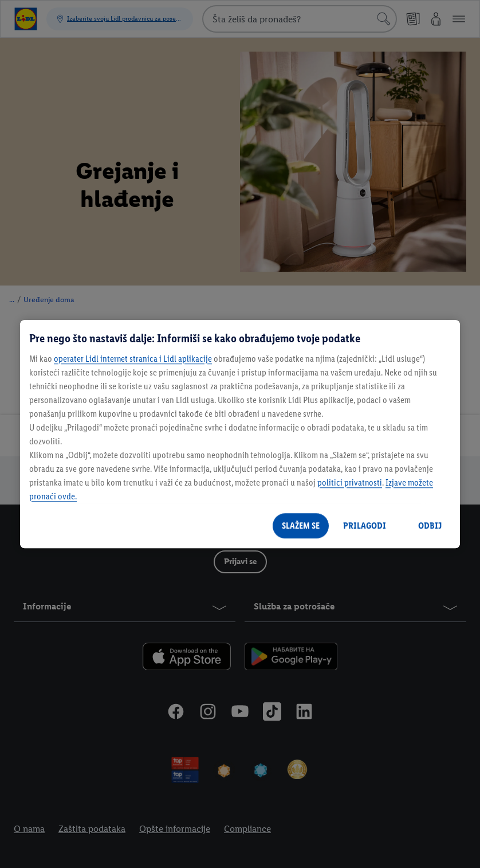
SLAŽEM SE (301, 525)
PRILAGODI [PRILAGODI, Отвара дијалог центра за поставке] (365, 525)
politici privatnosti (350, 482)
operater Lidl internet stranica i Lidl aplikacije (133, 359)
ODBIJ (430, 525)
